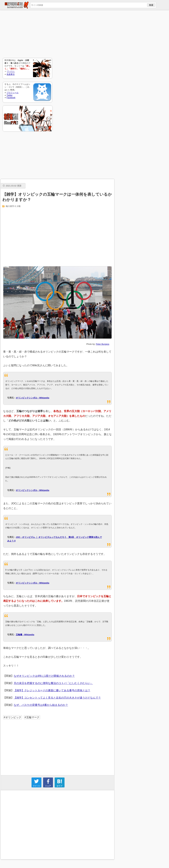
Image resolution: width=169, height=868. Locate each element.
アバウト (11, 72)
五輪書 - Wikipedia (25, 635)
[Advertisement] (27, 34)
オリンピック (13, 717)
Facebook (11, 98)
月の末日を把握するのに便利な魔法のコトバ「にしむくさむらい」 (53, 683)
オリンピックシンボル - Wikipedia (33, 398)
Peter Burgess (103, 344)
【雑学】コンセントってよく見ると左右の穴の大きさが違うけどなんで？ (57, 698)
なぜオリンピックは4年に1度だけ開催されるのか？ (44, 676)
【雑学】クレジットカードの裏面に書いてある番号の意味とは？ (52, 690)
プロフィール (13, 93)
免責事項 (11, 74)
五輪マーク (33, 717)
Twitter (9, 95)
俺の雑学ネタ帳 (13, 206)
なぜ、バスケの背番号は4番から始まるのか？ (41, 705)
